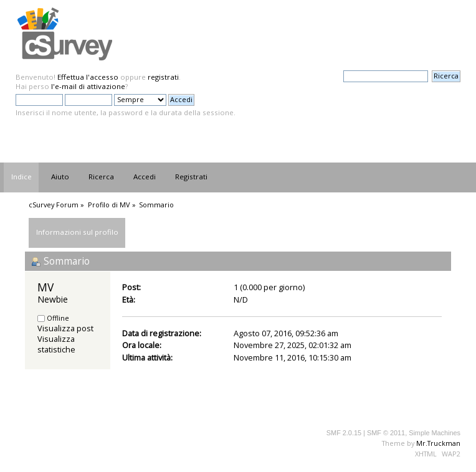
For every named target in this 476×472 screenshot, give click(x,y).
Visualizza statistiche (56, 344)
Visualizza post (65, 328)
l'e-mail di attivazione (88, 86)
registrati (163, 77)
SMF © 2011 (386, 433)
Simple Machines (435, 433)
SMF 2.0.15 (344, 433)
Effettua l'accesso (88, 77)
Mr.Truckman (438, 443)
